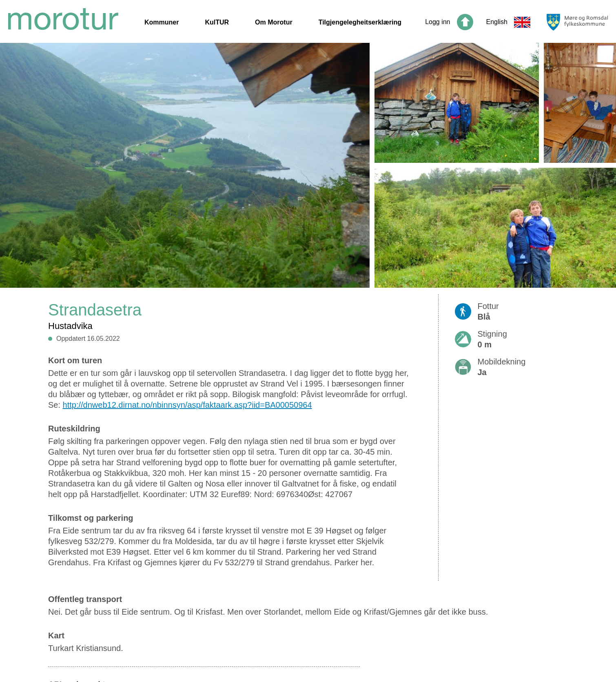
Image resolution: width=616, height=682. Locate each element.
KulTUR (217, 22)
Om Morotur (274, 22)
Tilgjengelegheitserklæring (360, 22)
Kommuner (162, 22)
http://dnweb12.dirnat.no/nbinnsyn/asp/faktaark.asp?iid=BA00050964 (187, 405)
